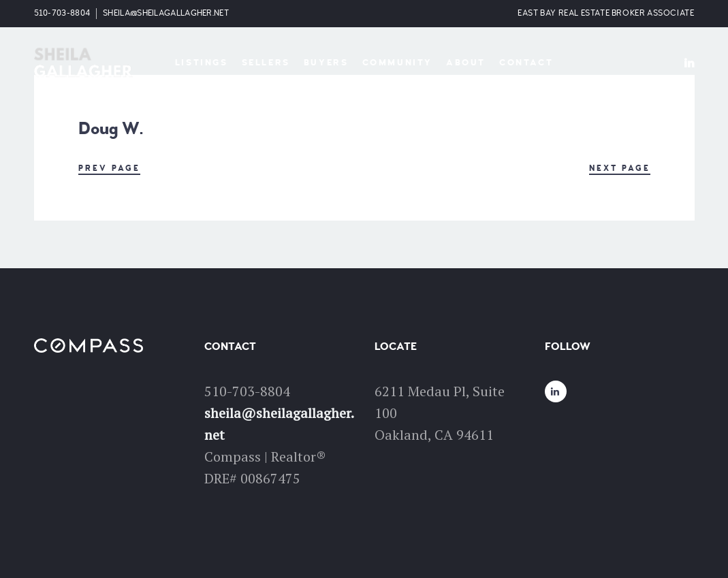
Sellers (266, 63)
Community (397, 63)
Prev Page (109, 168)
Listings (202, 63)
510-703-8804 (62, 13)
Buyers (326, 63)
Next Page (620, 168)
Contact (526, 63)
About (466, 63)
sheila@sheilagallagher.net (166, 13)
